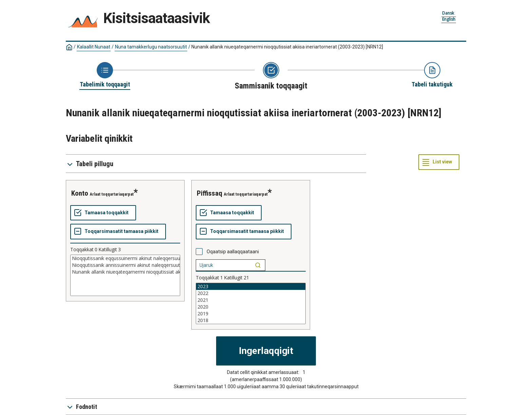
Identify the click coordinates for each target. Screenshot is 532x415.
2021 (251, 300)
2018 (251, 320)
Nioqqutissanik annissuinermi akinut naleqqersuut (125, 265)
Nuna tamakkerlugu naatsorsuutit (151, 47)
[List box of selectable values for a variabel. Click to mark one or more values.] (125, 275)
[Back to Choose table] (105, 75)
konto (80, 193)
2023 (251, 286)
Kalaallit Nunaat (94, 47)
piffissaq (210, 193)
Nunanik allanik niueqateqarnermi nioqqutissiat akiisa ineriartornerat (125, 272)
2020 (251, 307)
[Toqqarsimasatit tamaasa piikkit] (118, 232)
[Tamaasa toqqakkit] (103, 213)
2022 (251, 293)
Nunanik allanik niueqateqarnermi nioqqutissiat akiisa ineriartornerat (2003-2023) (287, 47)
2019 (251, 314)
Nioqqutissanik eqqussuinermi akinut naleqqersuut (125, 258)
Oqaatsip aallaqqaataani (233, 252)
